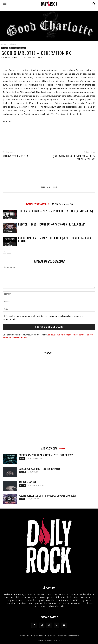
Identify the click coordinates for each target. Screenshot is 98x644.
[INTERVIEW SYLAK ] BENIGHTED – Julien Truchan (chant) (74, 158)
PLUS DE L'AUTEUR (62, 204)
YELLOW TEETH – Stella (16, 156)
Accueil (4, 44)
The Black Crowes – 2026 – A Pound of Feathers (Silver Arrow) (56, 211)
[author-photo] (49, 183)
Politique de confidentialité (69, 636)
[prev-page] (5, 252)
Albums (13, 44)
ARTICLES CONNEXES (37, 204)
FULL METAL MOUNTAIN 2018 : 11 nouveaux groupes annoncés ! (47, 496)
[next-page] (9, 252)
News (22, 458)
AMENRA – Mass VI (27, 482)
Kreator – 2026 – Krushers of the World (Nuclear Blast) (52, 224)
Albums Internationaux (17, 48)
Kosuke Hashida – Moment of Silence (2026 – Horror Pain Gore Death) (55, 239)
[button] (5, 4)
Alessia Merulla (12, 58)
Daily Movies (50, 636)
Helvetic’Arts (24, 636)
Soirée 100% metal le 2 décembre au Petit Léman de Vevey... (46, 455)
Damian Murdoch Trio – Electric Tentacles (40, 469)
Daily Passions (37, 636)
